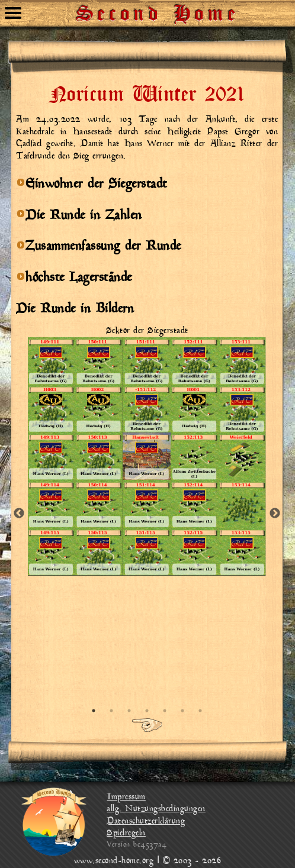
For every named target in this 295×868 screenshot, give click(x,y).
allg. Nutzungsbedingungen (156, 809)
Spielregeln (126, 833)
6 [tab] (182, 711)
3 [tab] (129, 711)
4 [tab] (147, 711)
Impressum (126, 797)
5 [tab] (165, 711)
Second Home (158, 9)
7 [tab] (200, 711)
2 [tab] (111, 711)
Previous (19, 514)
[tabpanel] (147, 451)
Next (275, 514)
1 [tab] (94, 711)
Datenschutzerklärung (146, 822)
